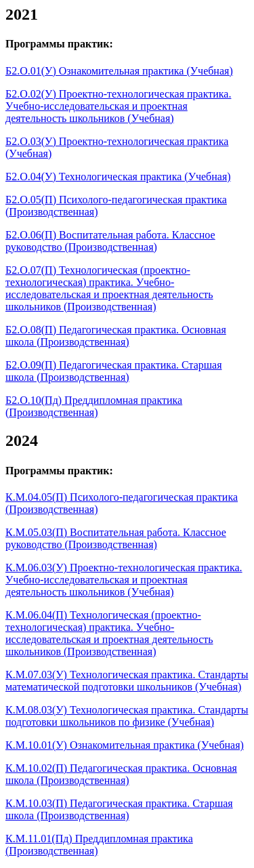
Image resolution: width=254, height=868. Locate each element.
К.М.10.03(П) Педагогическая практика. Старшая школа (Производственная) (119, 809)
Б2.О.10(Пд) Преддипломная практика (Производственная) (94, 406)
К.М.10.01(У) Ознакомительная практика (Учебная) (125, 745)
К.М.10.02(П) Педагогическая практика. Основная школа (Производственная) (121, 774)
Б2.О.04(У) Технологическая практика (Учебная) (118, 177)
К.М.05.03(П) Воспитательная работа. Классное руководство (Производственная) (116, 538)
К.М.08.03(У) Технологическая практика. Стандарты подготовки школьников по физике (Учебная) (127, 716)
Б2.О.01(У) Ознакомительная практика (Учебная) (119, 71)
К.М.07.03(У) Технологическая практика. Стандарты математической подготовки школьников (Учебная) (127, 681)
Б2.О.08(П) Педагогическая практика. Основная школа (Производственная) (116, 336)
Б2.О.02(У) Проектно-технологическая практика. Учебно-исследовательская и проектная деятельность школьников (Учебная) (118, 106)
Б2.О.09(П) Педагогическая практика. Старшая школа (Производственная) (114, 371)
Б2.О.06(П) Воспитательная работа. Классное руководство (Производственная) (110, 241)
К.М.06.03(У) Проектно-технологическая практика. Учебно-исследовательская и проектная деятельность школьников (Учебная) (124, 580)
